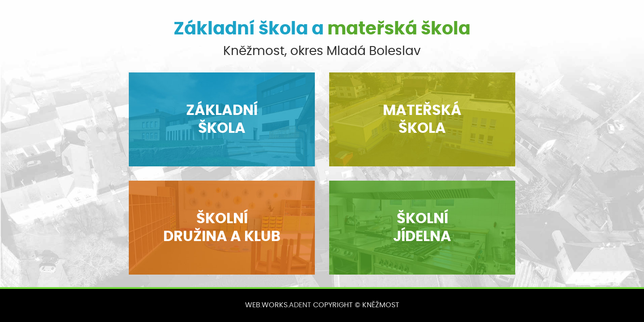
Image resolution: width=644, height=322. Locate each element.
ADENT (300, 305)
